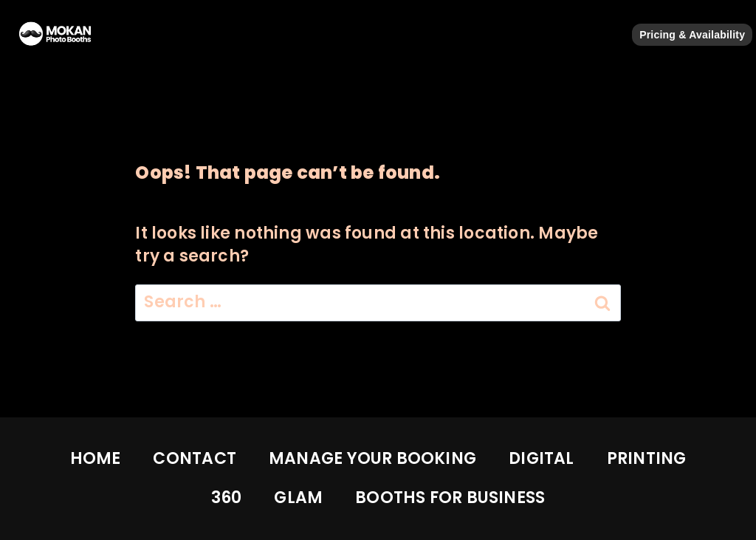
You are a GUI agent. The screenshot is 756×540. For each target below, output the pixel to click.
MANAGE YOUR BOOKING (372, 458)
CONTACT (195, 458)
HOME (96, 458)
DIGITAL (542, 458)
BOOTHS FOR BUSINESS (450, 498)
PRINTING (647, 458)
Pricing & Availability (692, 35)
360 (227, 498)
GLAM (298, 498)
